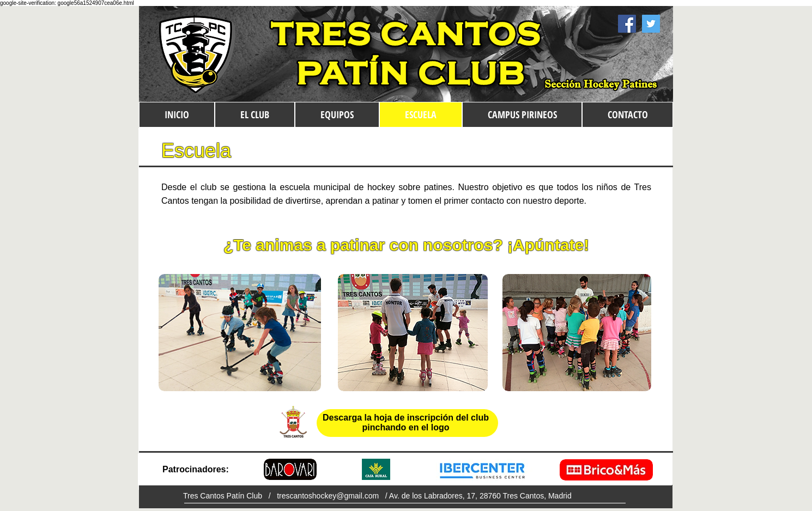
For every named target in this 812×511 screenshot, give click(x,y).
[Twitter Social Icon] (651, 24)
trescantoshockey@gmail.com (328, 496)
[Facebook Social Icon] (627, 24)
